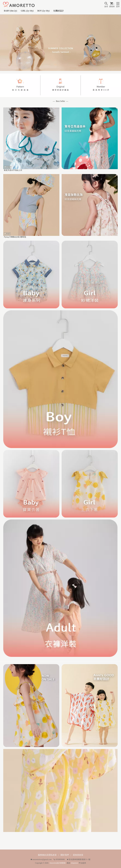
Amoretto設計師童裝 (58, 863)
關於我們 (65, 855)
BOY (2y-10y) (43, 11)
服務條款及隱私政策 (47, 855)
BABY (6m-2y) (10, 11)
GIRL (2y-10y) (27, 11)
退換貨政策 (78, 855)
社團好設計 (59, 11)
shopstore (75, 863)
